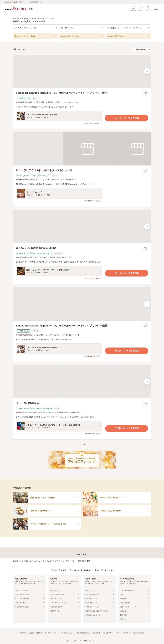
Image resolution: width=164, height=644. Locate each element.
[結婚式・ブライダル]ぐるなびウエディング (27, 561)
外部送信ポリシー (68, 633)
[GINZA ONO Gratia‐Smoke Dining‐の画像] (82, 226)
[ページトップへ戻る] (82, 553)
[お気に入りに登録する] (145, 93)
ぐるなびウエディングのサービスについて (117, 633)
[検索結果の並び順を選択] (143, 50)
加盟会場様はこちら (83, 633)
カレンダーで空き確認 (127, 118)
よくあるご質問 (139, 633)
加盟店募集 (96, 633)
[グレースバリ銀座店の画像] (82, 382)
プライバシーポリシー (52, 633)
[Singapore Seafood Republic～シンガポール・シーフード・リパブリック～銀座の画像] (82, 71)
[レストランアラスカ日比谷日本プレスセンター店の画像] (82, 149)
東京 (73, 561)
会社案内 (23, 633)
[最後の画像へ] (147, 71)
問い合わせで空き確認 (127, 428)
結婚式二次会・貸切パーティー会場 (57, 561)
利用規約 (31, 633)
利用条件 (39, 633)
